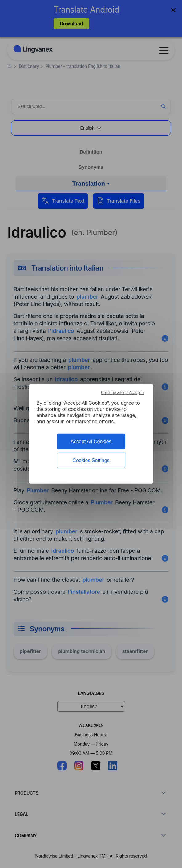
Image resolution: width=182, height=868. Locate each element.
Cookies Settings (91, 460)
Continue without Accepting (123, 393)
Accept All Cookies (91, 442)
